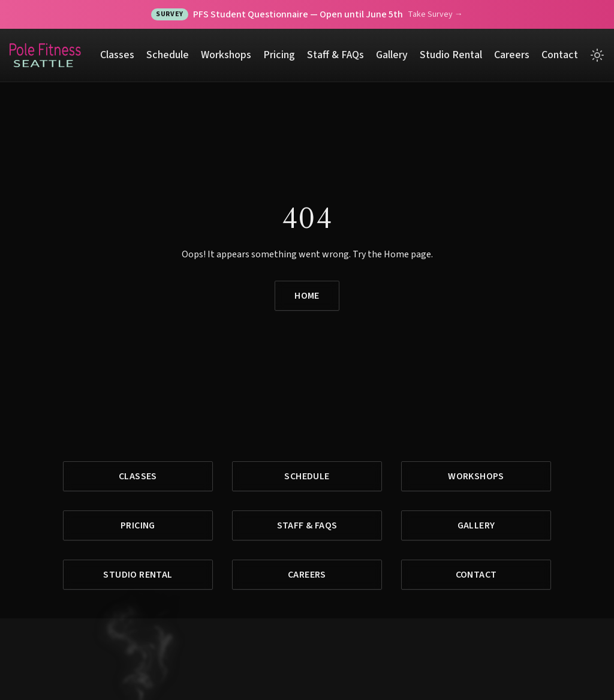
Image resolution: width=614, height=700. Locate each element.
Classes (117, 55)
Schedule (168, 55)
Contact (560, 55)
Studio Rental (451, 55)
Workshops (226, 55)
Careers (512, 55)
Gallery (392, 55)
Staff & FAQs (335, 55)
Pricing (279, 55)
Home (307, 296)
